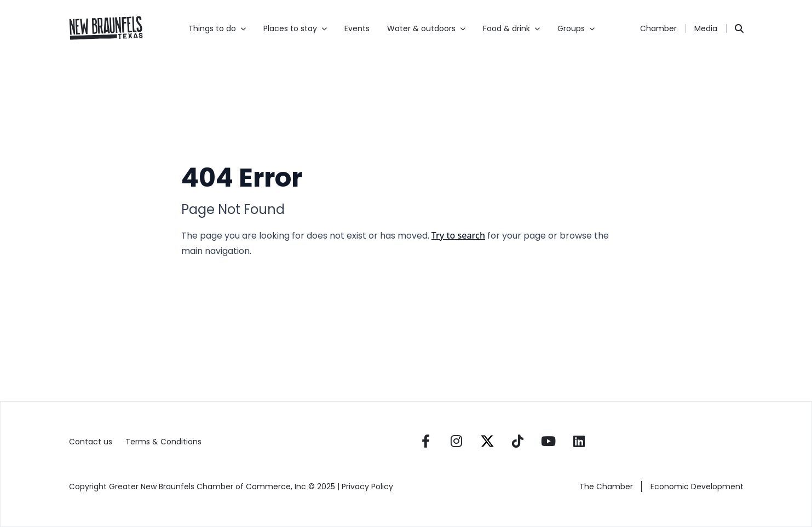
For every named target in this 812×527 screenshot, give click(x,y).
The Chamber (606, 487)
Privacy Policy (368, 487)
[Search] (739, 28)
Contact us (91, 442)
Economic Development (697, 487)
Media (706, 28)
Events (357, 28)
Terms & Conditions (163, 442)
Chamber (658, 28)
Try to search (458, 235)
